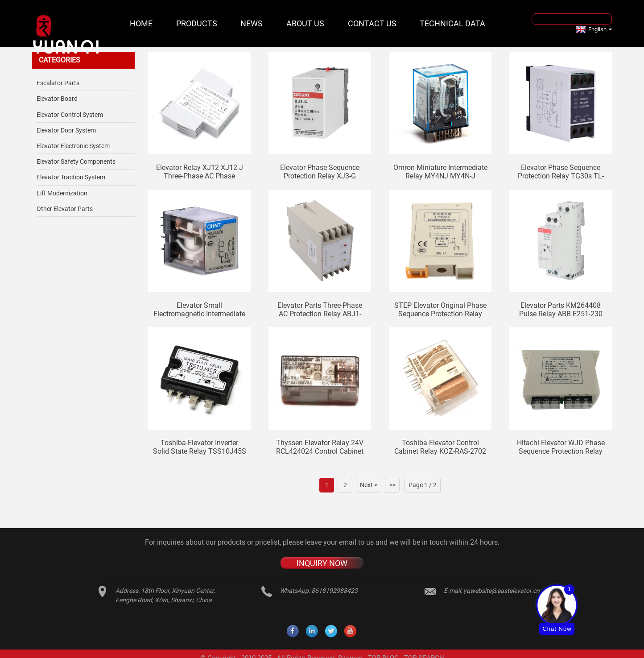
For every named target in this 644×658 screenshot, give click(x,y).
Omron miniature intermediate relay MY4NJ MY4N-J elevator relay (440, 172)
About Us (305, 23)
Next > (369, 485)
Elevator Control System (70, 115)
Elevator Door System (66, 130)
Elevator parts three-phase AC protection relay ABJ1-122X (320, 310)
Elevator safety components (76, 161)
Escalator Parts (58, 83)
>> (392, 485)
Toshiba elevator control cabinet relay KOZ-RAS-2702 (440, 447)
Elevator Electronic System (73, 146)
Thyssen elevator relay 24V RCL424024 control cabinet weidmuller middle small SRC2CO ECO (320, 447)
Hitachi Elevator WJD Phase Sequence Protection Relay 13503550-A (561, 447)
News (252, 23)
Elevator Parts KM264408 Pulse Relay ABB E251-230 (561, 310)
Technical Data (452, 23)
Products (197, 23)
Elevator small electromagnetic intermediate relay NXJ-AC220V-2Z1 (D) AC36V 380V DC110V (199, 310)
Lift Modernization (62, 193)
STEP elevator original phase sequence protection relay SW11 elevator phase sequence (440, 310)
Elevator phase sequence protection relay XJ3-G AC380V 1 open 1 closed (320, 172)
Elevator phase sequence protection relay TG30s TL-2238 (561, 172)
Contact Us (372, 23)
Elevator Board (57, 99)
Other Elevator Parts (65, 209)
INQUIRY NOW (322, 563)
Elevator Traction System (71, 177)
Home (141, 23)
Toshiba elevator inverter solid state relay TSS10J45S (200, 447)
